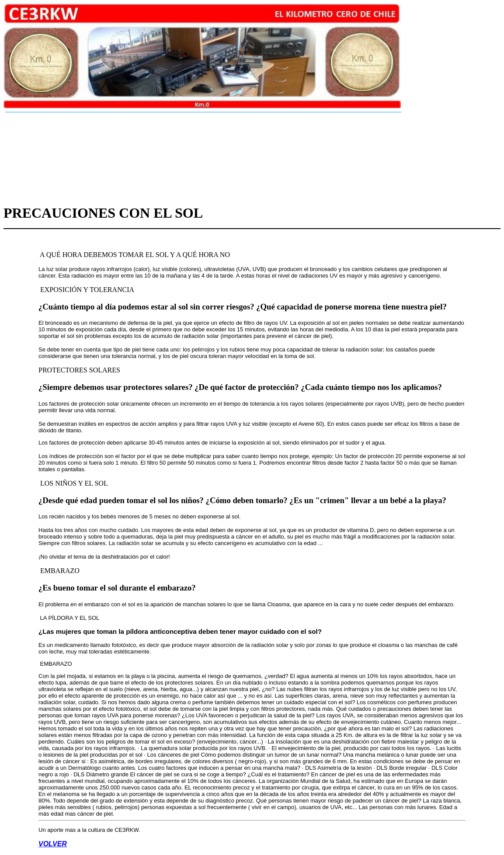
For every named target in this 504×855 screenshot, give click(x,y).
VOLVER (53, 844)
